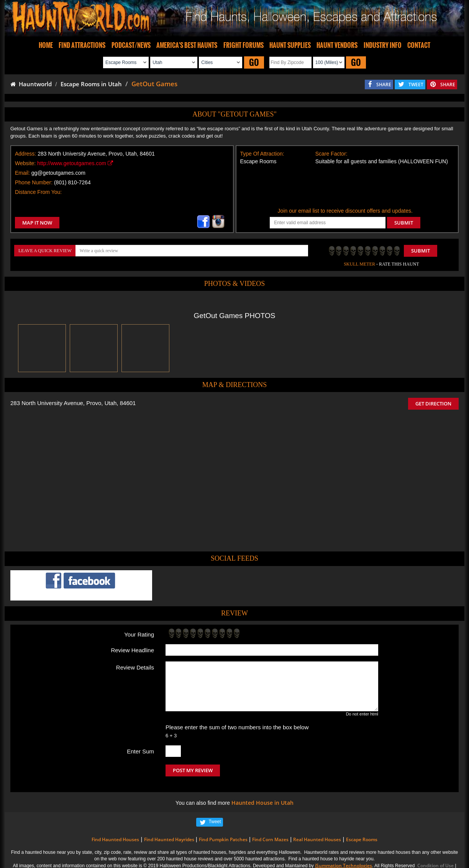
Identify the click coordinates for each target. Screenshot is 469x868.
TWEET (416, 85)
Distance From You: (38, 192)
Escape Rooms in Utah (91, 84)
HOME (46, 45)
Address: (25, 154)
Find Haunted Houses (115, 839)
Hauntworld (31, 84)
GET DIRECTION (433, 404)
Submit (421, 251)
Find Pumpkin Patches (223, 839)
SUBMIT (404, 223)
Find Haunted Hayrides (169, 839)
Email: (22, 173)
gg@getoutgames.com (58, 173)
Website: (25, 163)
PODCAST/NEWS (131, 45)
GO (254, 62)
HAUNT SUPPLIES (290, 45)
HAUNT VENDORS (337, 45)
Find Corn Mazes (270, 839)
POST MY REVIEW (193, 770)
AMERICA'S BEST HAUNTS (187, 45)
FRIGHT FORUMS (244, 45)
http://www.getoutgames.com (75, 163)
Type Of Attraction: (262, 154)
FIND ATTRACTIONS (82, 45)
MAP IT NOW (37, 223)
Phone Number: (34, 182)
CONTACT (419, 45)
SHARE (384, 85)
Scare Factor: (331, 154)
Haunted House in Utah (262, 803)
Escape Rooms (362, 839)
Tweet (215, 822)
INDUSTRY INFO (383, 45)
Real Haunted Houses (317, 839)
